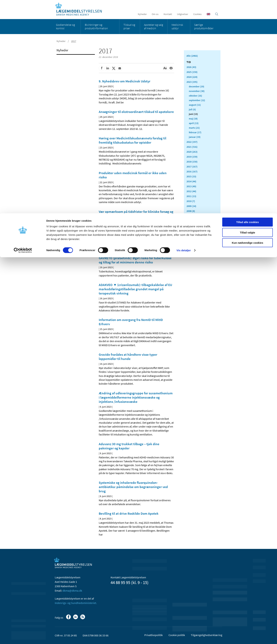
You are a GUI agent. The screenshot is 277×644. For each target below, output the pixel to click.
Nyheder (62, 50)
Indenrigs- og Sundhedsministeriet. (76, 603)
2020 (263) (192, 152)
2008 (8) (191, 211)
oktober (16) (195, 96)
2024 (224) (192, 77)
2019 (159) (192, 157)
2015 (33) (191, 176)
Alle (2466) (192, 56)
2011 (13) (191, 196)
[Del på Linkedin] (108, 68)
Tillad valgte (247, 19)
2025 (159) (192, 72)
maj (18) (193, 119)
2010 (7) (191, 201)
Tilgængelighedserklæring (207, 635)
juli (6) (192, 109)
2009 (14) (191, 206)
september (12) (197, 100)
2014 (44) (191, 181)
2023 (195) (192, 82)
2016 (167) (192, 171)
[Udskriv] (171, 68)
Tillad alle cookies (247, 9)
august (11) (195, 105)
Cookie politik (177, 635)
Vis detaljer (184, 37)
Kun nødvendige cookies (247, 29)
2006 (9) (191, 221)
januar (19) (195, 137)
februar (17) (195, 132)
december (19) (197, 86)
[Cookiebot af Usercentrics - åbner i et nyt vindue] (23, 37)
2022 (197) (192, 142)
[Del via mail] (120, 68)
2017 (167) (192, 167)
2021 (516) (192, 147)
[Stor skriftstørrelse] (165, 68)
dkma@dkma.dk (72, 591)
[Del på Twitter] (114, 68)
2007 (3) (191, 216)
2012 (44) (191, 191)
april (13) (194, 123)
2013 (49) (191, 186)
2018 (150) (192, 162)
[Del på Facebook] (102, 68)
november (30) (197, 91)
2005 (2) (191, 226)
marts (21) (194, 128)
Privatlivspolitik (154, 635)
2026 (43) (191, 67)
